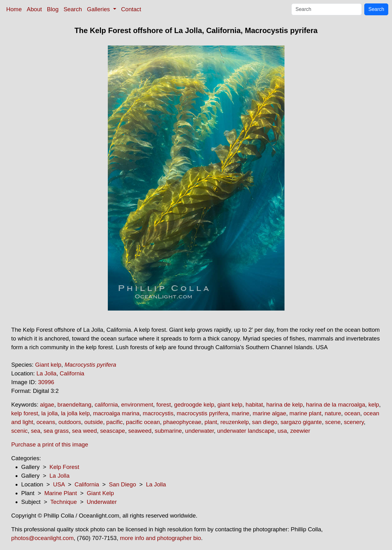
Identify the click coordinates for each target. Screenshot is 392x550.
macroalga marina (116, 413)
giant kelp (230, 405)
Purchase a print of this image (50, 444)
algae (47, 405)
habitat (254, 405)
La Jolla (46, 373)
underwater (199, 431)
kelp (374, 405)
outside (93, 422)
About (34, 9)
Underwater (102, 502)
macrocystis (158, 413)
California (72, 373)
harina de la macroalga (336, 405)
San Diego (123, 484)
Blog (53, 9)
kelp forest (25, 413)
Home (14, 9)
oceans (46, 422)
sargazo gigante (301, 422)
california (106, 405)
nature (333, 413)
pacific (115, 422)
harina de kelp (284, 405)
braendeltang (74, 405)
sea (36, 431)
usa (282, 431)
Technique (64, 502)
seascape (112, 431)
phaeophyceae (182, 422)
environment (137, 405)
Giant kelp (48, 365)
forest (164, 405)
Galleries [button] (99, 9)
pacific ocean (143, 422)
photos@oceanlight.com (42, 538)
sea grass (56, 431)
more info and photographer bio (160, 538)
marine (240, 413)
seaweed (140, 431)
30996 (46, 382)
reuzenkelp (234, 422)
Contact (131, 9)
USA (59, 484)
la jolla (49, 413)
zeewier (300, 431)
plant (211, 422)
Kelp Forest (64, 467)
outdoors (70, 422)
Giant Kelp (100, 493)
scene (333, 422)
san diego (265, 422)
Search (73, 9)
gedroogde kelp (194, 405)
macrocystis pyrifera (203, 413)
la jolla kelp (75, 413)
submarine (168, 431)
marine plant (306, 413)
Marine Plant (61, 493)
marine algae (270, 413)
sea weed (84, 431)
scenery (354, 422)
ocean (352, 413)
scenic (19, 431)
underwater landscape (246, 431)
